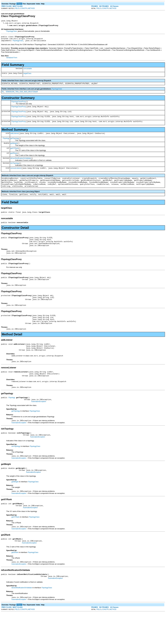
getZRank (14, 160)
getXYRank (14, 154)
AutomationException (39, 426)
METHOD (31, 8)
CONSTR (24, 8)
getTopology (15, 143)
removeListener (16, 176)
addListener (15, 138)
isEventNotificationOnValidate (21, 165)
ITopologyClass (12, 32)
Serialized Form (12, 59)
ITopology (6, 143)
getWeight (14, 149)
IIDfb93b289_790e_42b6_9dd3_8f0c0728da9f (22, 94)
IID (3, 94)
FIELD (17, 8)
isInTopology (15, 170)
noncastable (28, 70)
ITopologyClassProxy (19, 104)
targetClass (27, 75)
